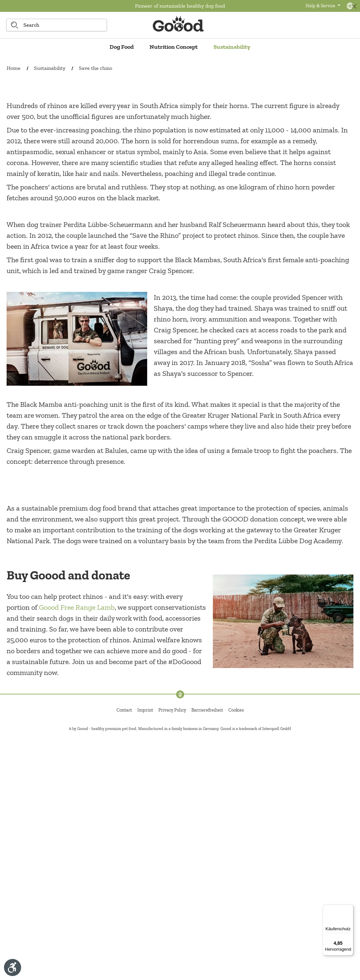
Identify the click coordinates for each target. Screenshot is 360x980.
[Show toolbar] (13, 967)
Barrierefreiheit (207, 953)
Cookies (236, 953)
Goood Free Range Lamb (77, 850)
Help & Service (321, 6)
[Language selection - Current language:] (350, 6)
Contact (124, 953)
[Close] (354, 6)
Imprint (145, 953)
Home (14, 68)
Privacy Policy (172, 953)
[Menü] (349, 909)
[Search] (15, 25)
